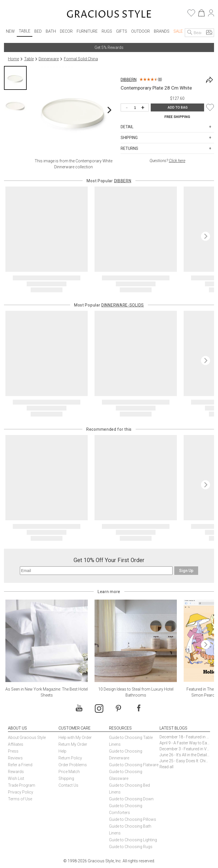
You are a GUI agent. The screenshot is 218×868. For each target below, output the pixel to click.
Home (13, 59)
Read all (166, 767)
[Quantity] (136, 108)
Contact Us (68, 785)
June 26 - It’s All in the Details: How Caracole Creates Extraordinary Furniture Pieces (185, 755)
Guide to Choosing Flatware (134, 765)
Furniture (87, 31)
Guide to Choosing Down (131, 799)
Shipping (66, 778)
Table (25, 31)
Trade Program (22, 785)
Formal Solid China (81, 59)
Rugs (107, 31)
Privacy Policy (21, 792)
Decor (66, 31)
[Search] (190, 33)
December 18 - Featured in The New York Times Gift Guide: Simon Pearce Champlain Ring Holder (185, 737)
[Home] (109, 15)
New (10, 31)
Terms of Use (20, 799)
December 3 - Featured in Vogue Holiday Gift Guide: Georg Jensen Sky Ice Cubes (185, 749)
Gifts (122, 31)
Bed (38, 31)
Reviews (15, 758)
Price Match (69, 772)
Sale (178, 31)
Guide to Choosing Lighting (133, 840)
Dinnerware (49, 59)
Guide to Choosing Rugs (131, 847)
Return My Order (73, 744)
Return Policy (70, 758)
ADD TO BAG (178, 107)
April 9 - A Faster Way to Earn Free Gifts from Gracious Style (185, 743)
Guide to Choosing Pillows (133, 819)
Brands (162, 31)
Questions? (167, 161)
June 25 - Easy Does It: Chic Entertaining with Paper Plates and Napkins (185, 761)
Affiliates (16, 744)
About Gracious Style (27, 738)
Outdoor (141, 31)
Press (13, 751)
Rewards (16, 772)
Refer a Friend (20, 765)
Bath (51, 31)
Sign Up (186, 571)
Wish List (16, 778)
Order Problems (73, 765)
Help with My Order (75, 738)
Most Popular (109, 181)
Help (62, 751)
